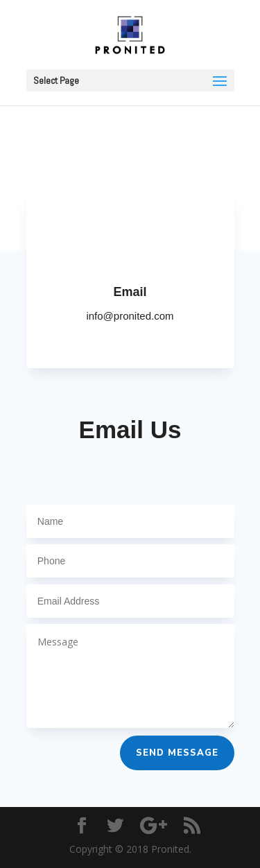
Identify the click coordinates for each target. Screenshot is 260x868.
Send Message (177, 753)
